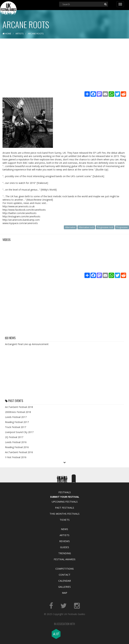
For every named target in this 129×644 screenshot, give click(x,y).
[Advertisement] (64, 65)
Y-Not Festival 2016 (16, 457)
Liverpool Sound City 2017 (19, 432)
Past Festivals (65, 508)
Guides (65, 547)
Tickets (65, 520)
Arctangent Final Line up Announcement (27, 344)
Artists (64, 535)
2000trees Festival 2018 (18, 412)
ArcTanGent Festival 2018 (19, 407)
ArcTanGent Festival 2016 (19, 452)
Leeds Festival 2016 (16, 442)
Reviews (64, 541)
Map (65, 593)
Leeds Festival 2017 (16, 417)
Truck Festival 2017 (16, 427)
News (64, 529)
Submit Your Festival (65, 497)
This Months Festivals (64, 514)
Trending (65, 553)
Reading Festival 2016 (17, 447)
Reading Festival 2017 (17, 422)
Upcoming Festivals (65, 502)
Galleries (64, 587)
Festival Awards (65, 559)
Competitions (65, 569)
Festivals (65, 492)
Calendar (65, 581)
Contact (65, 575)
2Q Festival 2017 (14, 437)
